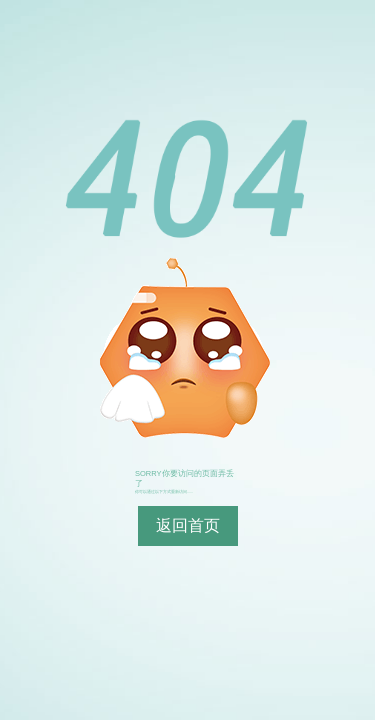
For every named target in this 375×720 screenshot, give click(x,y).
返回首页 (188, 525)
